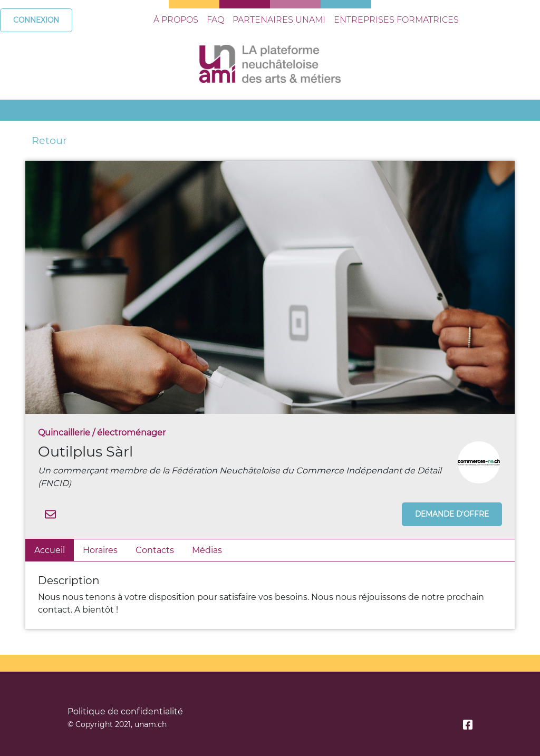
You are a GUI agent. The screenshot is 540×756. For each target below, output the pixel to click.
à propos (176, 20)
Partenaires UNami (279, 20)
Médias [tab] (207, 550)
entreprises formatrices (396, 20)
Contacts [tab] (155, 550)
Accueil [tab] (50, 550)
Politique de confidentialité (125, 711)
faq (215, 20)
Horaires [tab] (100, 550)
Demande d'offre (452, 514)
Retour (49, 140)
